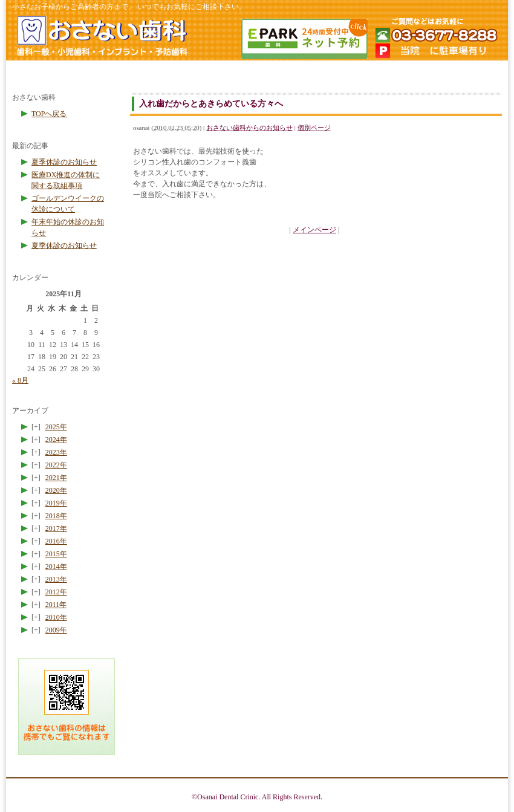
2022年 (56, 465)
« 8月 (20, 380)
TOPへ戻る (49, 114)
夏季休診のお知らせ (64, 162)
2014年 (56, 567)
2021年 (56, 478)
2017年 (56, 528)
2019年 (56, 503)
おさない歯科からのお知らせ (249, 128)
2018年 (56, 516)
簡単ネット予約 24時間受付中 (304, 39)
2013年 (56, 579)
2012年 (56, 592)
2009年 (56, 630)
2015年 (56, 554)
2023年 (56, 452)
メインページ (314, 230)
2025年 (56, 427)
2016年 (56, 541)
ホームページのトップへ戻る (102, 38)
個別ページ (314, 128)
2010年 (56, 617)
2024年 (56, 440)
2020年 (56, 490)
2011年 (56, 605)
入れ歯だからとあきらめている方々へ (211, 103)
